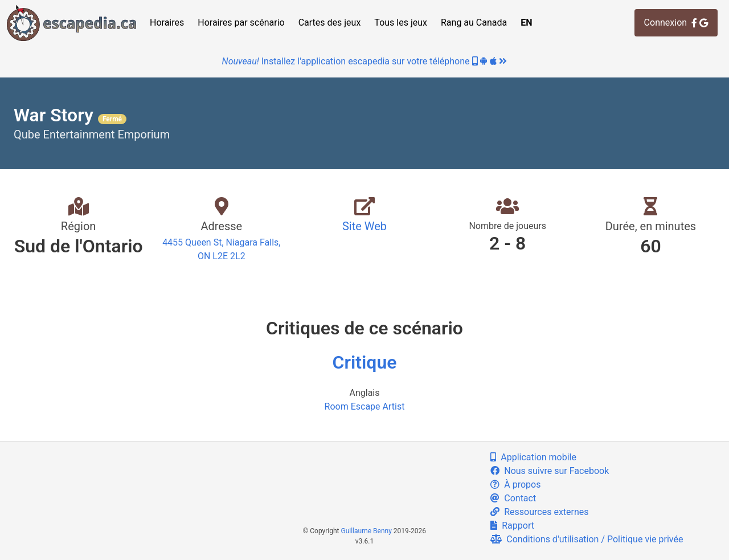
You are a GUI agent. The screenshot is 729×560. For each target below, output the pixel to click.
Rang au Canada (474, 23)
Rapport (512, 526)
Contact (513, 498)
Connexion (676, 23)
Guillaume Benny (366, 531)
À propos (515, 485)
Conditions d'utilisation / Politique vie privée (587, 539)
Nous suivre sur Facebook (550, 471)
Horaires (167, 23)
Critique (365, 362)
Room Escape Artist (365, 406)
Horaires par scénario (241, 23)
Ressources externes (539, 512)
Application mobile (533, 457)
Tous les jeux (401, 23)
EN (526, 23)
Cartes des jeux (330, 23)
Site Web (364, 226)
